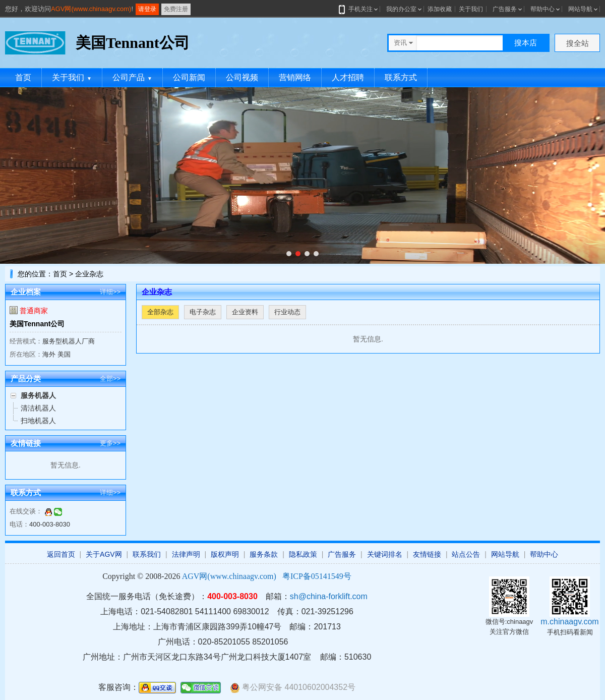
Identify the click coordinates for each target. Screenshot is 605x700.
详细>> (110, 292)
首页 (23, 77)
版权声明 (225, 554)
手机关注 (359, 9)
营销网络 (295, 77)
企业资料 (245, 312)
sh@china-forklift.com (329, 596)
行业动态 (287, 312)
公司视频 (242, 77)
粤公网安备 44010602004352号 (293, 688)
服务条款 (264, 554)
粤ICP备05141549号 (317, 576)
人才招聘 (348, 77)
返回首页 (61, 554)
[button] (289, 254)
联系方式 (401, 77)
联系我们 (147, 554)
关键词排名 (385, 554)
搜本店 (526, 43)
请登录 (147, 9)
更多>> (110, 443)
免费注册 (176, 9)
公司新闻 (189, 77)
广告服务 (505, 9)
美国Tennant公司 (37, 324)
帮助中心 (542, 9)
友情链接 (427, 554)
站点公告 (466, 554)
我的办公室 (401, 9)
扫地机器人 (38, 421)
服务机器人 (38, 395)
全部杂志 (160, 312)
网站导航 (580, 9)
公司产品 (132, 77)
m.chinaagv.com (569, 622)
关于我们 (471, 9)
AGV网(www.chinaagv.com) (91, 9)
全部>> (110, 378)
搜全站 (578, 43)
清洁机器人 (38, 408)
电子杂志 (203, 312)
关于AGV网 (104, 554)
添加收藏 (440, 9)
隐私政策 (303, 554)
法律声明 (186, 554)
